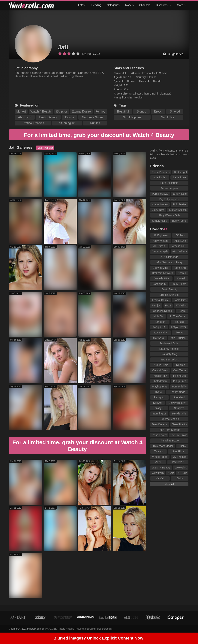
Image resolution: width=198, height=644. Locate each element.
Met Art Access (178, 210)
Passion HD (160, 376)
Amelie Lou (179, 246)
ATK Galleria (180, 251)
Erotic (158, 111)
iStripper (62, 111)
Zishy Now (158, 210)
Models (129, 5)
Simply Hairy (160, 221)
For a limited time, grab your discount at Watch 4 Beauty (99, 135)
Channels (145, 5)
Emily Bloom (179, 284)
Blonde (141, 111)
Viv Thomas (180, 457)
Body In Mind (160, 268)
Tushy (182, 446)
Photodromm (160, 381)
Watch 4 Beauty (41, 111)
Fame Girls (180, 300)
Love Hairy (161, 333)
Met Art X (158, 338)
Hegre (182, 311)
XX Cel (160, 478)
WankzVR (178, 462)
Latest (82, 5)
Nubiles (95, 123)
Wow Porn (158, 473)
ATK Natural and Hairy (169, 262)
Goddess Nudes (93, 117)
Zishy (180, 478)
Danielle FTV (161, 278)
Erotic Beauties (161, 172)
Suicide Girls (179, 414)
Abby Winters (160, 241)
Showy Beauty (177, 403)
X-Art (171, 473)
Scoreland (179, 397)
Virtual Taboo (160, 457)
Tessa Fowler (159, 435)
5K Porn (180, 235)
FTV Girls (181, 305)
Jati (63, 47)
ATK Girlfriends (169, 257)
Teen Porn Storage (169, 430)
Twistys (158, 451)
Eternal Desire (81, 111)
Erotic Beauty (48, 117)
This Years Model (163, 446)
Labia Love (180, 177)
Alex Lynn (25, 117)
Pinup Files (180, 381)
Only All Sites (160, 370)
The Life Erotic (179, 435)
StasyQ (159, 408)
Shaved (175, 111)
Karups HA (159, 327)
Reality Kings (177, 392)
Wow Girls (181, 468)
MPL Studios (178, 338)
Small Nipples (132, 117)
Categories (113, 5)
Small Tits (168, 117)
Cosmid (182, 273)
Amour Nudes (160, 204)
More (182, 5)
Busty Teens (179, 221)
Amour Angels (160, 251)
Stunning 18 (67, 123)
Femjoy (100, 111)
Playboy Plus (160, 387)
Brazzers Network (162, 273)
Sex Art (157, 403)
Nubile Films (161, 365)
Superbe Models (169, 419)
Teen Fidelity (179, 424)
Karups (179, 322)
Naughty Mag (169, 354)
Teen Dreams (160, 424)
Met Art (21, 111)
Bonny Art (180, 268)
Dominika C (159, 284)
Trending (96, 5)
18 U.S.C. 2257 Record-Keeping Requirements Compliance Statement (77, 629)
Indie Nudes (160, 177)
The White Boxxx (169, 441)
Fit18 (168, 305)
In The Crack (178, 316)
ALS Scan (159, 246)
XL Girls (182, 473)
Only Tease (180, 370)
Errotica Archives (33, 123)
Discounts (164, 5)
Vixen (158, 462)
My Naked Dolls (169, 343)
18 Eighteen (161, 235)
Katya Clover (178, 327)
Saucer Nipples (169, 188)
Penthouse (180, 376)
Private (158, 392)
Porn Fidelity (179, 387)
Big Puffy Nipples (169, 199)
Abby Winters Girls (169, 215)
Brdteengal (180, 172)
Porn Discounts (169, 183)
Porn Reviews (160, 194)
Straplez (179, 408)
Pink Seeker (180, 204)
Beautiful (123, 111)
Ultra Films (178, 451)
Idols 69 (158, 316)
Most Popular (45, 148)
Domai (70, 117)
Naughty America (169, 349)
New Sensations (169, 360)
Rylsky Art (159, 397)
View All (169, 484)
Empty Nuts (180, 194)
